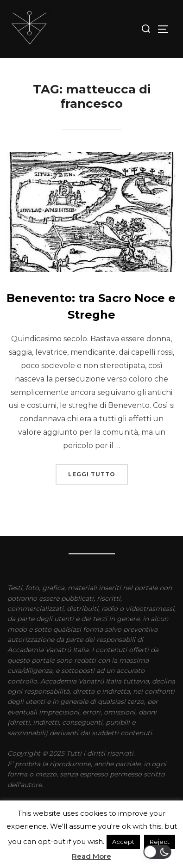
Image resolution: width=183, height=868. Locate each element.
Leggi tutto (98, 471)
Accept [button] (123, 842)
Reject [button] (160, 842)
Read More (91, 856)
